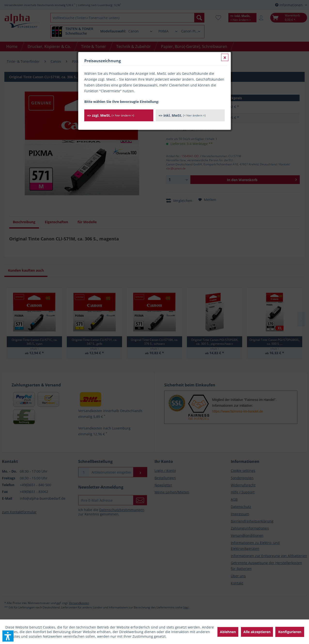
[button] (8, 636)
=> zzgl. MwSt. (111, 115)
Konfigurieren (290, 632)
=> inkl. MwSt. (182, 115)
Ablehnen (228, 632)
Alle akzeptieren (257, 632)
